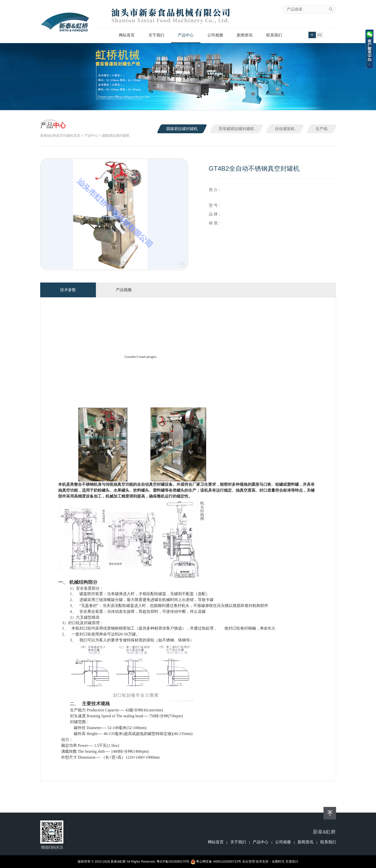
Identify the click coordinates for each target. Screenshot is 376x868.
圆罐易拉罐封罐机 (182, 129)
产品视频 (124, 290)
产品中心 (186, 35)
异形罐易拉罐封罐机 (236, 129)
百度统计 (292, 861)
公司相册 (215, 35)
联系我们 (274, 35)
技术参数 (68, 290)
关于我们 (156, 35)
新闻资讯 (245, 35)
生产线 (322, 129)
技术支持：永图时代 (270, 861)
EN (319, 35)
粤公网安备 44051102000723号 (216, 861)
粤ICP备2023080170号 (173, 861)
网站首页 (127, 35)
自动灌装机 (285, 129)
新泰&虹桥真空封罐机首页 (60, 135)
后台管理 (249, 861)
